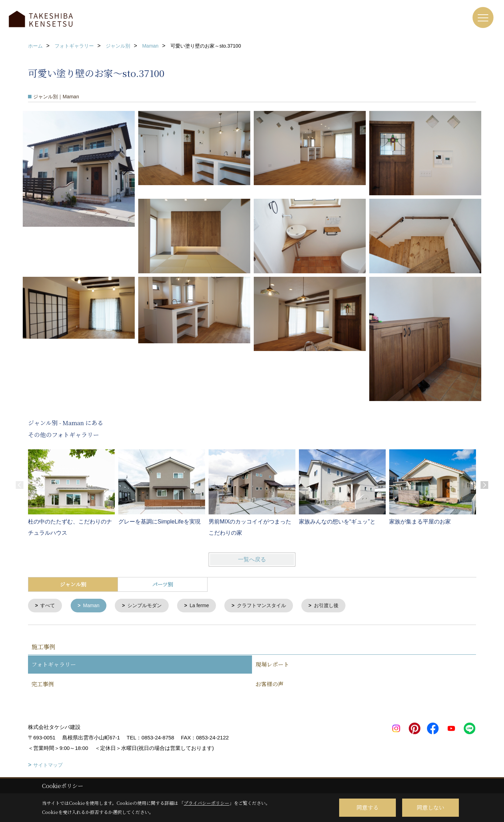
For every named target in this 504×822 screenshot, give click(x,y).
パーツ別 (163, 584)
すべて (49, 606)
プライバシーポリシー (206, 803)
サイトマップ (48, 766)
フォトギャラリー (54, 665)
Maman (93, 606)
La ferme (206, 606)
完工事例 (43, 685)
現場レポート (272, 665)
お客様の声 (269, 685)
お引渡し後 (339, 606)
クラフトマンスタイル (271, 606)
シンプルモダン (149, 606)
